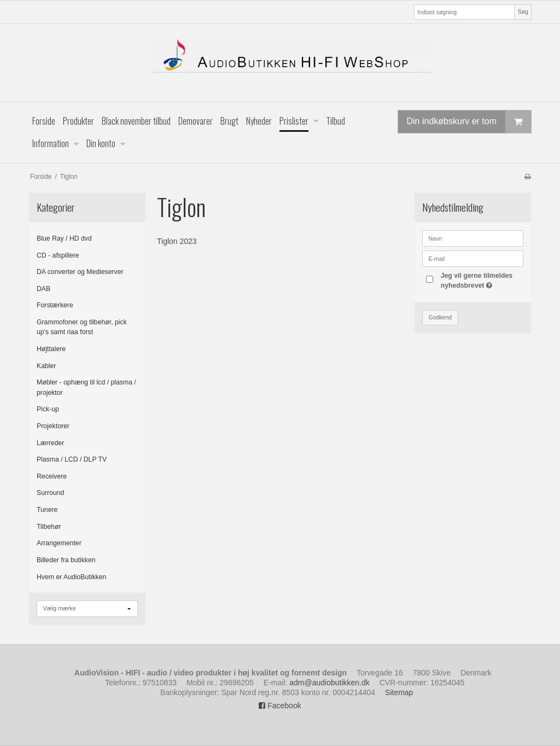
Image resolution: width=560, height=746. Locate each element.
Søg (523, 11)
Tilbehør (49, 527)
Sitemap (399, 692)
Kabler (46, 366)
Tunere (47, 510)
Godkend (441, 317)
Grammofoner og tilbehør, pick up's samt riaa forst (82, 327)
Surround (50, 493)
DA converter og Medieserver (80, 272)
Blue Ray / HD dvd (64, 238)
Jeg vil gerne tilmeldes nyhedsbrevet (481, 280)
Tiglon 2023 (177, 241)
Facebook (280, 706)
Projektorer (53, 426)
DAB (43, 289)
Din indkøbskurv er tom (469, 122)
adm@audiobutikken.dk (329, 683)
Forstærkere (55, 305)
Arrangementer (59, 543)
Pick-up (48, 409)
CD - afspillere (58, 255)
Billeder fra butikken (66, 560)
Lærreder (50, 443)
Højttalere (51, 349)
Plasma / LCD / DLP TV (72, 459)
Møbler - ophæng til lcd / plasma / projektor (86, 387)
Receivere (52, 476)
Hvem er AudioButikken (71, 577)
